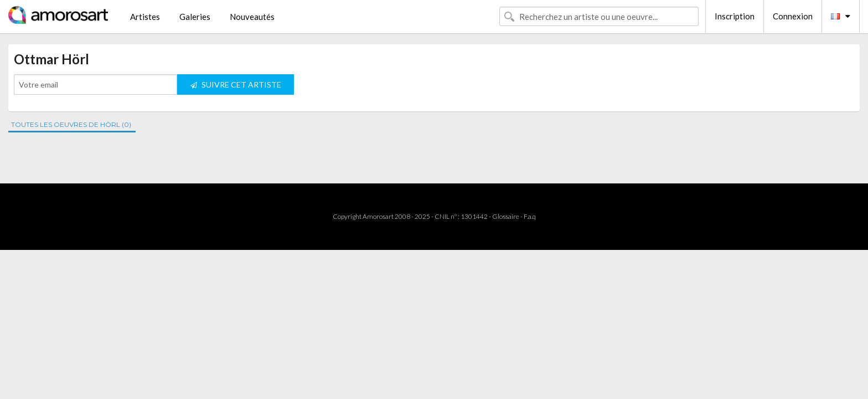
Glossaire (506, 216)
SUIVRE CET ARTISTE (236, 85)
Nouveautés (252, 17)
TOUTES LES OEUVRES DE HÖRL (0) (71, 124)
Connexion (793, 16)
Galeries (195, 17)
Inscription (735, 16)
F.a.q (530, 216)
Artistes (145, 17)
